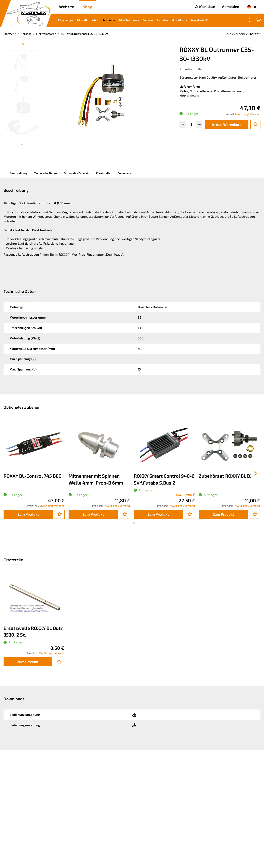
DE (252, 7)
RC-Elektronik (129, 20)
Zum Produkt (28, 514)
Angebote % (200, 20)
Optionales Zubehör (76, 173)
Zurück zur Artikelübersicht (241, 34)
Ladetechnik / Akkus (172, 20)
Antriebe (109, 20)
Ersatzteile (103, 173)
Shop (87, 7)
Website (67, 7)
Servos (148, 20)
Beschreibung (18, 173)
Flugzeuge (66, 20)
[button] (130, 523)
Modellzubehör (88, 20)
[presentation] (256, 474)
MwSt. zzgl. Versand (248, 114)
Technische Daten (46, 173)
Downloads (125, 173)
